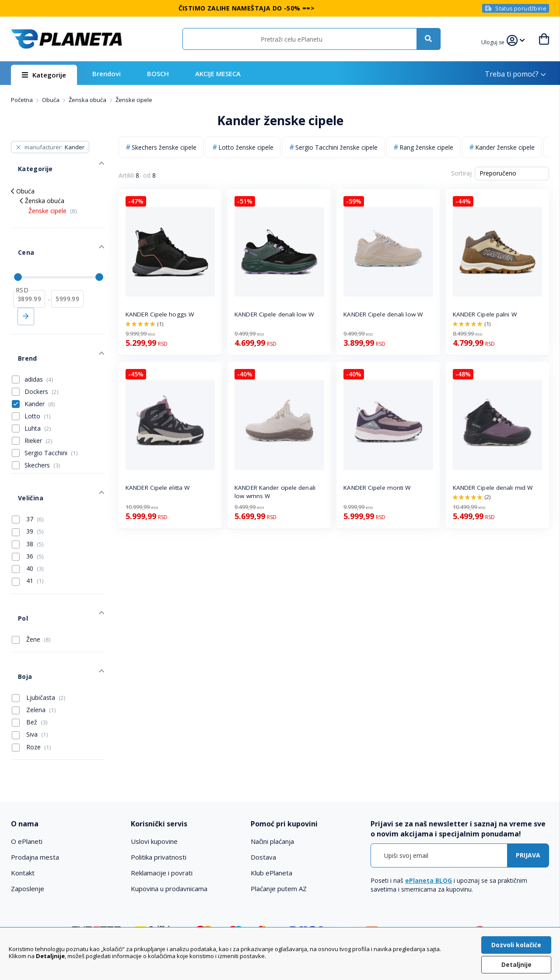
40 (28, 523)
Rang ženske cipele (426, 147)
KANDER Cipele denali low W (274, 314)
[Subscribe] (528, 789)
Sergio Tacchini (51, 418)
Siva (30, 668)
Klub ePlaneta (271, 807)
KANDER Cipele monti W (377, 488)
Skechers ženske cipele (164, 147)
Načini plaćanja (272, 775)
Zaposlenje (28, 822)
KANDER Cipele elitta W (157, 488)
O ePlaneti (27, 775)
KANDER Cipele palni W (485, 314)
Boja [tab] (18, 614)
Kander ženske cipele (505, 147)
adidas (39, 345)
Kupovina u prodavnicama (169, 822)
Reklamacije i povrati (162, 807)
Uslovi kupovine (154, 775)
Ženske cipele (53, 200)
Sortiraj (461, 173)
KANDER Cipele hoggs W (160, 314)
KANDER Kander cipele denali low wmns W (275, 492)
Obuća (51, 100)
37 (28, 474)
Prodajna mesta (35, 791)
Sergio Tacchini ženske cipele (336, 147)
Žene (31, 583)
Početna (23, 100)
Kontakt (23, 807)
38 (28, 499)
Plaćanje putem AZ (279, 822)
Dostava (263, 791)
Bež (30, 656)
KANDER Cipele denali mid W (493, 488)
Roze (31, 681)
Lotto (38, 381)
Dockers (42, 357)
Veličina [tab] (23, 456)
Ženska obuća (88, 100)
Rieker (38, 406)
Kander (40, 369)
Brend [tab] (20, 327)
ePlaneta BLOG (429, 814)
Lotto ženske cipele (246, 147)
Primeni (26, 292)
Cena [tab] (19, 235)
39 (28, 486)
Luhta (38, 394)
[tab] (65, 758)
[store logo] (66, 39)
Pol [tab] (16, 566)
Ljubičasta (39, 632)
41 (28, 536)
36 (28, 511)
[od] (29, 274)
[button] (495, 41)
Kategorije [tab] (28, 162)
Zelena (34, 644)
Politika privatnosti (159, 791)
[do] (67, 274)
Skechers (42, 430)
